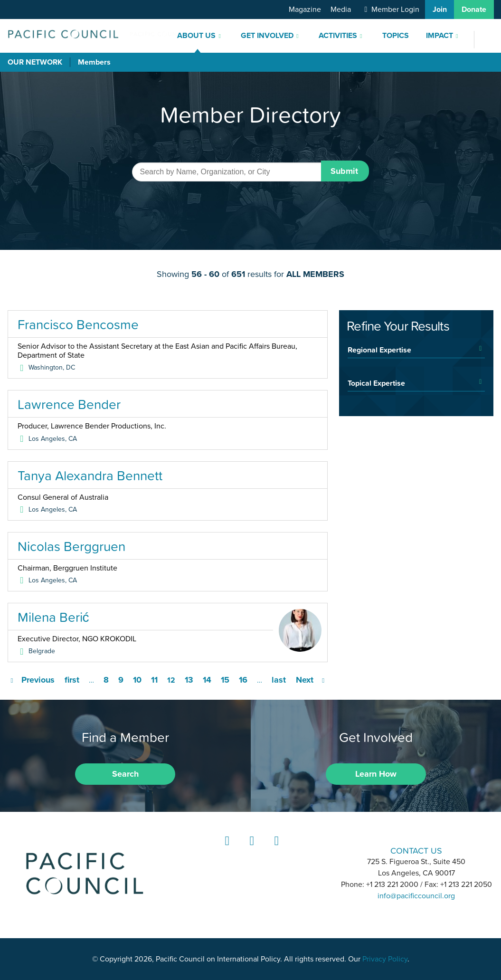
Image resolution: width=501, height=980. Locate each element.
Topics (396, 36)
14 (207, 680)
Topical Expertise (376, 383)
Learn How (376, 774)
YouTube (275, 850)
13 (189, 680)
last (279, 680)
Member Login (395, 10)
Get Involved (267, 36)
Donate (474, 10)
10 (137, 680)
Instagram (250, 850)
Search (125, 774)
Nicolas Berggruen (71, 546)
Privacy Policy (385, 959)
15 (225, 680)
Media (341, 10)
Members (94, 62)
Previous (38, 680)
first (72, 680)
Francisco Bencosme (78, 324)
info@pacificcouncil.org (416, 896)
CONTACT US (416, 851)
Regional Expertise (379, 350)
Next (305, 680)
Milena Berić (53, 617)
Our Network (35, 62)
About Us (196, 36)
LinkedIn (226, 850)
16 (243, 680)
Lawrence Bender (69, 404)
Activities (338, 36)
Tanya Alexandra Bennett (90, 476)
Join (440, 10)
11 (154, 680)
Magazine (305, 10)
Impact (440, 36)
